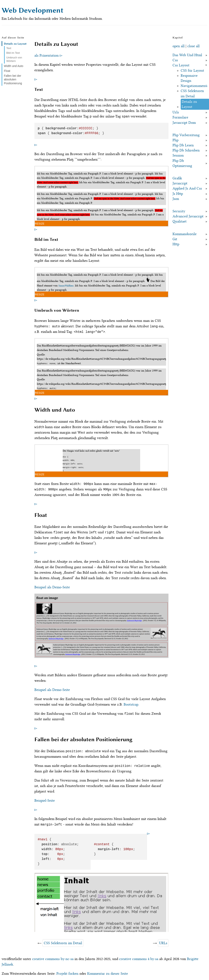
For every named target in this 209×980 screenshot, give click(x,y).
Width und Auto (14, 66)
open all (179, 46)
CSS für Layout (192, 70)
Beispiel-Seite (45, 800)
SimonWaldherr (66, 286)
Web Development (32, 10)
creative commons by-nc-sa (53, 959)
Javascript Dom (184, 123)
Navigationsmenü (194, 86)
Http (176, 244)
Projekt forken (67, 973)
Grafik (177, 178)
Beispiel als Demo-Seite (52, 587)
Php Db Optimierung (182, 163)
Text (9, 48)
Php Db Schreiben (186, 150)
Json (176, 199)
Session (178, 155)
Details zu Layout (15, 44)
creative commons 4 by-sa (139, 959)
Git (175, 239)
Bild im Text (13, 53)
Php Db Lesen (183, 145)
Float (7, 71)
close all (194, 46)
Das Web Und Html (187, 55)
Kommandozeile (185, 234)
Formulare (180, 117)
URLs (163, 943)
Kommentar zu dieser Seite (108, 973)
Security (179, 211)
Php (175, 140)
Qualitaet (180, 221)
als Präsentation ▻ (48, 55)
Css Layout (181, 65)
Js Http (178, 194)
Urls (176, 112)
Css (175, 60)
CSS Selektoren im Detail (63, 943)
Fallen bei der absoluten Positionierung (13, 79)
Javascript (180, 183)
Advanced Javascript (188, 216)
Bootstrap (131, 704)
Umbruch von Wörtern (14, 59)
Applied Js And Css (187, 188)
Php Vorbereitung (186, 135)
